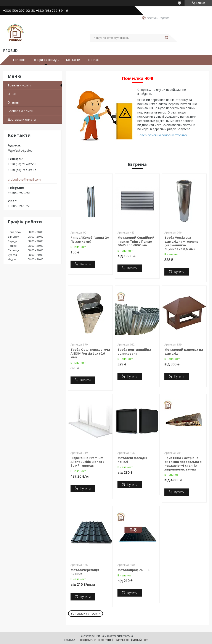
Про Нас (93, 60)
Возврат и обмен (20, 111)
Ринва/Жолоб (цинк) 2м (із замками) (90, 239)
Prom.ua (128, 636)
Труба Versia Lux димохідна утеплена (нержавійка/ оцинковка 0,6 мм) (181, 243)
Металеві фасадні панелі (132, 460)
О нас (12, 94)
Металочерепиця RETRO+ (85, 572)
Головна (19, 60)
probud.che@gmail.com (24, 180)
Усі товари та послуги (86, 613)
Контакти (73, 60)
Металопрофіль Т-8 (133, 570)
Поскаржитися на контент (94, 640)
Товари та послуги (46, 60)
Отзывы (13, 102)
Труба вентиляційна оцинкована (134, 351)
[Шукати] (167, 38)
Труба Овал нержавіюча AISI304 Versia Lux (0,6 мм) (90, 353)
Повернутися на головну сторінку (162, 135)
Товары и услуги (20, 85)
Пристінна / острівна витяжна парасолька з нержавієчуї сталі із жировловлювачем (183, 464)
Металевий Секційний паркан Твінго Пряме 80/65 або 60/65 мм (136, 241)
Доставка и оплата (22, 119)
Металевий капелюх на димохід (184, 351)
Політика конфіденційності (131, 640)
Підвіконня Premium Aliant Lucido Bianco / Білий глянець (87, 462)
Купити (85, 264)
